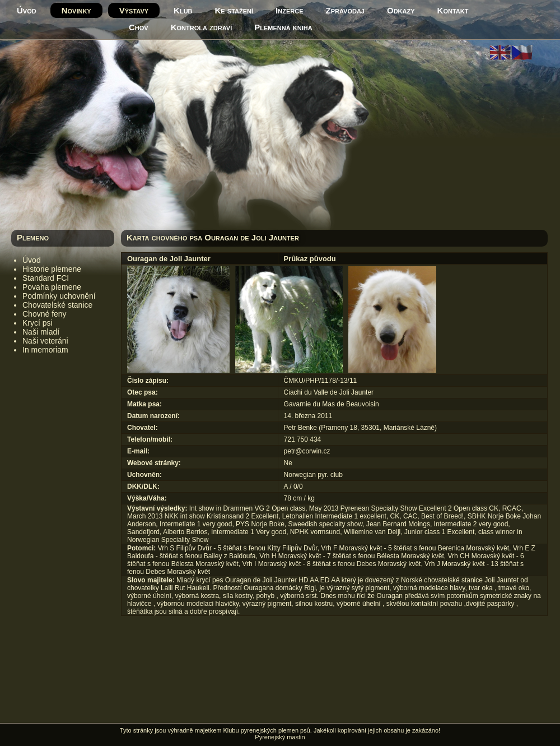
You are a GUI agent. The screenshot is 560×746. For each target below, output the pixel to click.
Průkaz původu (310, 259)
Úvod (27, 10)
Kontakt (453, 10)
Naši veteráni (45, 341)
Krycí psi (38, 323)
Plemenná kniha (283, 27)
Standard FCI (46, 278)
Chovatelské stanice (57, 305)
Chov (139, 27)
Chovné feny (45, 314)
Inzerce (289, 10)
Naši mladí (41, 332)
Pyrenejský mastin (280, 737)
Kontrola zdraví (202, 27)
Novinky (76, 10)
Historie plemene (52, 269)
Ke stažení (234, 10)
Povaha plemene (52, 287)
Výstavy (134, 10)
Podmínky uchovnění (59, 296)
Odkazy (401, 10)
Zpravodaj (345, 10)
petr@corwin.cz (307, 451)
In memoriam (45, 350)
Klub (183, 10)
